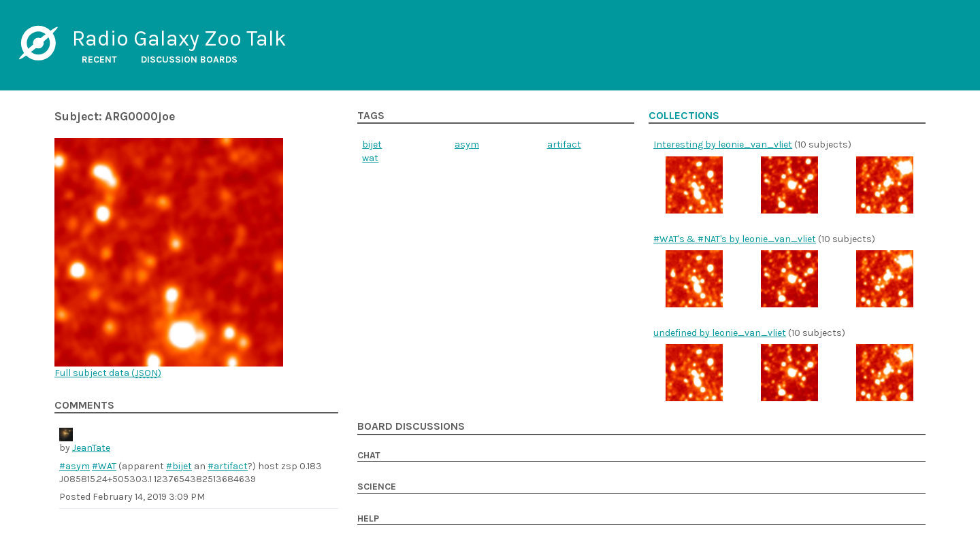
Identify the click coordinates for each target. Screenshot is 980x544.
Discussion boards (189, 60)
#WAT (104, 466)
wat (370, 158)
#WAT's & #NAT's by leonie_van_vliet (735, 239)
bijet (372, 144)
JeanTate (91, 448)
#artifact (228, 466)
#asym (75, 466)
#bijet (179, 466)
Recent (99, 60)
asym (467, 144)
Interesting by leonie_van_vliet (723, 144)
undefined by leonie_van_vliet (720, 333)
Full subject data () (108, 373)
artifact (564, 144)
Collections (684, 116)
